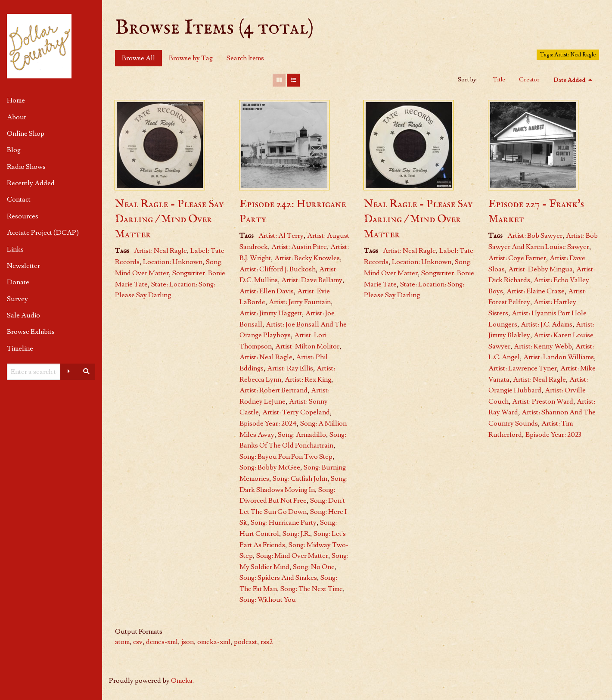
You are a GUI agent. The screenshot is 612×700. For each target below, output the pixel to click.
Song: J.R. (296, 534)
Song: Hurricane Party (284, 523)
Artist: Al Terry (281, 236)
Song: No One (314, 567)
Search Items (245, 58)
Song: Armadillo (302, 435)
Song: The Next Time (312, 589)
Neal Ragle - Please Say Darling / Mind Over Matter (169, 219)
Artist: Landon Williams (559, 357)
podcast (245, 642)
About (17, 117)
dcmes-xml (162, 642)
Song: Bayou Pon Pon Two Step (286, 457)
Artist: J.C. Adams (547, 324)
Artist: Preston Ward (543, 401)
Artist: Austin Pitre (299, 247)
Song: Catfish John (300, 479)
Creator (529, 80)
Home (16, 100)
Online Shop (26, 134)
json (188, 642)
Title (499, 80)
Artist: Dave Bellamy (312, 280)
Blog (14, 150)
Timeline (20, 348)
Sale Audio (23, 315)
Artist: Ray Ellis (290, 368)
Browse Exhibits (31, 332)
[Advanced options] (69, 372)
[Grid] (279, 80)
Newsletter (23, 266)
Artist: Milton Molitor (307, 346)
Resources (23, 216)
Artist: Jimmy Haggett (271, 313)
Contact (19, 199)
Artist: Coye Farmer (517, 258)
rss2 (267, 642)
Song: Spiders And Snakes (278, 578)
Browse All (138, 58)
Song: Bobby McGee (270, 467)
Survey (17, 299)
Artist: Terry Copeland (296, 412)
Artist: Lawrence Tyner (523, 368)
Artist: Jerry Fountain (300, 302)
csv (138, 642)
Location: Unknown (173, 262)
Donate (18, 282)
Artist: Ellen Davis (267, 291)
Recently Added (31, 183)
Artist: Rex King (308, 380)
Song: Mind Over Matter (292, 556)
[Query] (34, 372)
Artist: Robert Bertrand (273, 390)
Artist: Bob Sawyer (535, 236)
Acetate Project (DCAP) (43, 233)
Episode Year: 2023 (553, 435)
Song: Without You (268, 600)
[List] (293, 80)
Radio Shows (26, 167)
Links (15, 249)
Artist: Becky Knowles (307, 258)
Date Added (570, 80)
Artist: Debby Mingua (541, 269)
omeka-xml (214, 642)
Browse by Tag (191, 58)
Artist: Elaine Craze (536, 291)
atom (122, 642)
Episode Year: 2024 (268, 423)
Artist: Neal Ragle (160, 251)
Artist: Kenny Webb (543, 346)
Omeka (182, 681)
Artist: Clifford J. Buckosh (278, 269)
